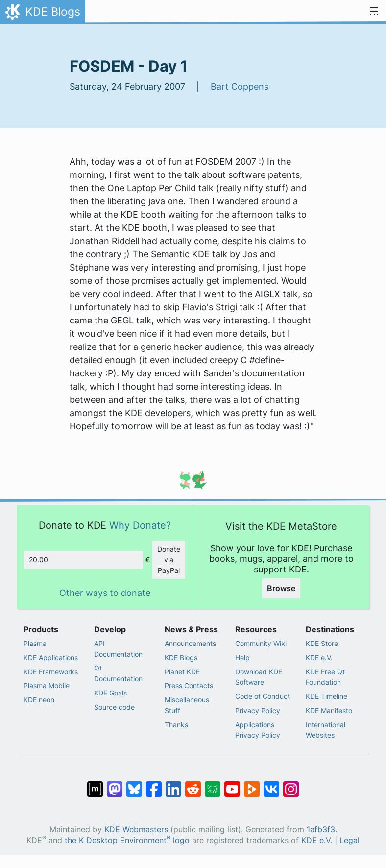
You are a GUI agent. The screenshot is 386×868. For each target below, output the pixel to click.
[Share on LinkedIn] (173, 784)
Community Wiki (261, 643)
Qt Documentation (118, 673)
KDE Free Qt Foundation (325, 677)
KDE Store (322, 643)
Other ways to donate (105, 593)
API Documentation (118, 649)
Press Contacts (189, 685)
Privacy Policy (258, 710)
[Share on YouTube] (232, 784)
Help (242, 657)
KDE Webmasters (136, 830)
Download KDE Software (259, 677)
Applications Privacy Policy (258, 730)
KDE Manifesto (329, 710)
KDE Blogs (181, 657)
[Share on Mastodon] (115, 784)
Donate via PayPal (169, 560)
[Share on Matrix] (95, 784)
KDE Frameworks (51, 672)
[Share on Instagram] (291, 784)
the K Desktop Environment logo (127, 840)
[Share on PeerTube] (252, 784)
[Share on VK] (271, 784)
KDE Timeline (326, 696)
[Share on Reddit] (193, 784)
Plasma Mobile (47, 685)
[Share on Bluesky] (134, 784)
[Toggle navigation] (374, 12)
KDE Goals (110, 693)
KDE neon (39, 700)
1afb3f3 (321, 830)
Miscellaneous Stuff (187, 705)
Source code (114, 707)
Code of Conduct (263, 696)
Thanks (176, 725)
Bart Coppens (240, 87)
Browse (281, 588)
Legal (350, 840)
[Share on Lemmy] (213, 784)
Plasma (35, 643)
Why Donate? (140, 525)
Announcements (190, 643)
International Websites (326, 730)
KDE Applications (51, 657)
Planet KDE (182, 672)
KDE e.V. (319, 657)
